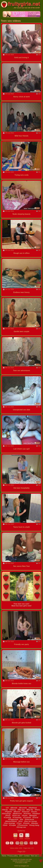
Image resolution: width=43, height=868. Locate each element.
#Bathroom (17, 814)
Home (4, 856)
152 (17, 843)
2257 (21, 856)
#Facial (35, 817)
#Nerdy (5, 810)
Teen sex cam (36, 856)
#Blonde (14, 808)
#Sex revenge (9, 823)
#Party (8, 816)
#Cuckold (27, 817)
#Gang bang (34, 825)
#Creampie (17, 817)
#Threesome (23, 825)
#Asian (25, 816)
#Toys (19, 823)
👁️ (21, 835)
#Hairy (37, 810)
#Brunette (23, 808)
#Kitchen (27, 814)
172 (32, 843)
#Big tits (30, 810)
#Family (26, 823)
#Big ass (21, 810)
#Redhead (33, 808)
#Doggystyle (13, 819)
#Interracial (29, 819)
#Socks (34, 812)
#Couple (12, 825)
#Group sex (21, 827)
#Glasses (26, 812)
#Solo (5, 825)
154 (26, 843)
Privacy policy (13, 856)
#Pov (20, 821)
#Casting (7, 817)
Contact (27, 856)
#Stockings (6, 814)
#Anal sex (16, 816)
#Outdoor (36, 814)
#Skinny (13, 810)
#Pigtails (8, 812)
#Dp (21, 819)
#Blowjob (33, 816)
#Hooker (35, 823)
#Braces (17, 812)
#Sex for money (30, 821)
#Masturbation (11, 821)
